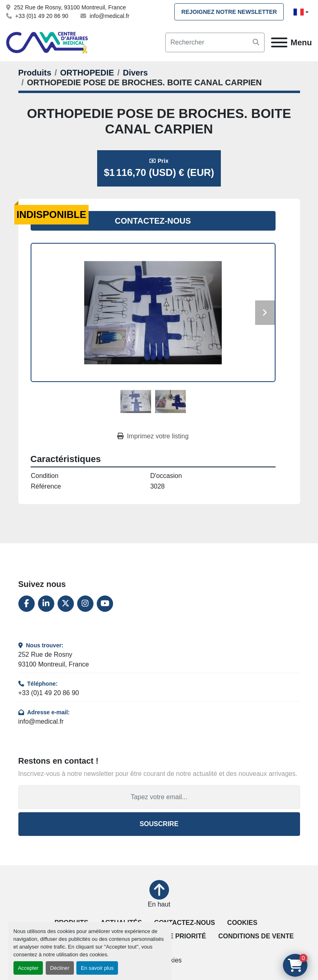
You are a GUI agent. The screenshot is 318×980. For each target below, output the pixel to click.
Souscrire (159, 824)
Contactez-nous (153, 221)
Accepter (28, 968)
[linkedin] (46, 604)
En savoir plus (97, 968)
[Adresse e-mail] (159, 797)
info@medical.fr (109, 16)
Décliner (60, 968)
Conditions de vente (256, 936)
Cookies (242, 923)
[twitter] (66, 604)
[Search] (215, 42)
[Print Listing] (153, 436)
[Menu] (279, 42)
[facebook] (27, 604)
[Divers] (135, 73)
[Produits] (35, 73)
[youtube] (105, 604)
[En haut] (159, 895)
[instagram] (85, 604)
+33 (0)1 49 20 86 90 (42, 16)
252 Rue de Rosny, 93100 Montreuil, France (70, 7)
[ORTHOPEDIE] (87, 73)
